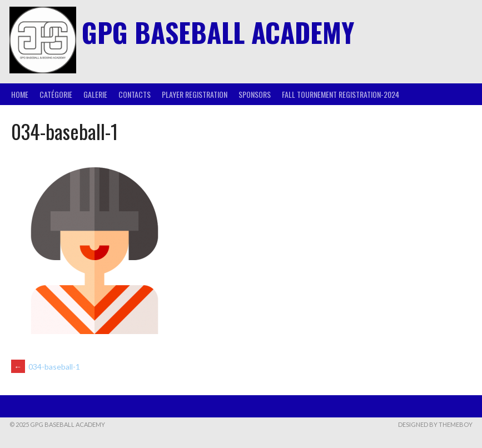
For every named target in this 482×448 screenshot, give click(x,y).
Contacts (135, 94)
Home (20, 94)
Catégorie (56, 94)
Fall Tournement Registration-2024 (341, 94)
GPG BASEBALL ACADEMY (218, 32)
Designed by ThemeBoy (435, 424)
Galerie (95, 94)
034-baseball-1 (46, 367)
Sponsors (255, 94)
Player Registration (195, 94)
